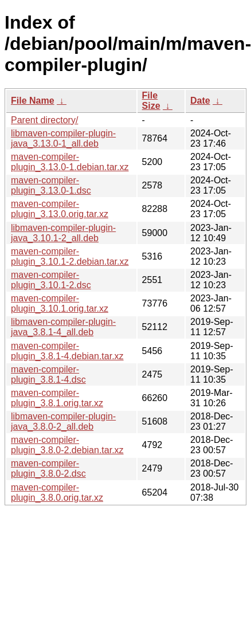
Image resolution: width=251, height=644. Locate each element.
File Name (33, 101)
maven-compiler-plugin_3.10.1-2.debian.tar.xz (70, 256)
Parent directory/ (44, 120)
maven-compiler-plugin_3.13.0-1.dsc (51, 185)
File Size (151, 101)
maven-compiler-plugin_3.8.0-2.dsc (48, 468)
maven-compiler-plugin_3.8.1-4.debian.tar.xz (67, 351)
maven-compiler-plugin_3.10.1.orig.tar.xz (60, 303)
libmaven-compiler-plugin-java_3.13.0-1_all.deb (63, 138)
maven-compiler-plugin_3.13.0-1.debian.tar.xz (70, 162)
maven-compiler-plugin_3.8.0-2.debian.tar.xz (67, 445)
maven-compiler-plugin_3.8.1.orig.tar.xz (57, 398)
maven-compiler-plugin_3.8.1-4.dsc (48, 374)
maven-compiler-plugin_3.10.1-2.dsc (51, 280)
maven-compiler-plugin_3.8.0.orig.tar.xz (57, 492)
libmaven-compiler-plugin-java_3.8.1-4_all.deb (63, 327)
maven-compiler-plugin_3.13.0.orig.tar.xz (60, 209)
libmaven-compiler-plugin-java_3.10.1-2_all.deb (63, 233)
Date (200, 101)
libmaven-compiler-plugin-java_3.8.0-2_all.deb (63, 421)
